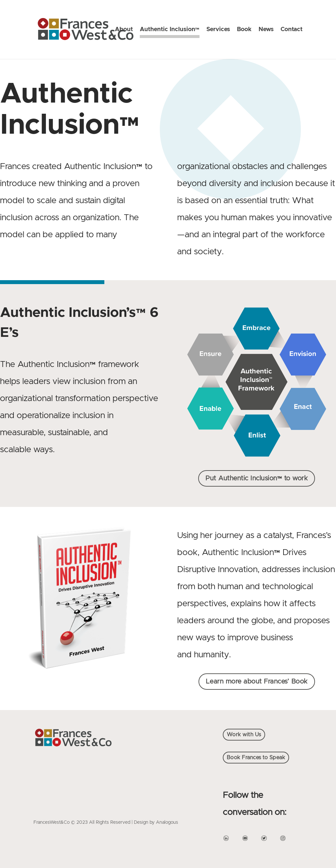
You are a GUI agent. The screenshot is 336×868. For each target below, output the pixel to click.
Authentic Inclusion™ (170, 30)
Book (244, 30)
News (266, 30)
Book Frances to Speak (256, 758)
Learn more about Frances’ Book (257, 682)
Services (218, 30)
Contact (292, 30)
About (124, 30)
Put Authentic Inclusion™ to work (257, 478)
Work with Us (244, 735)
